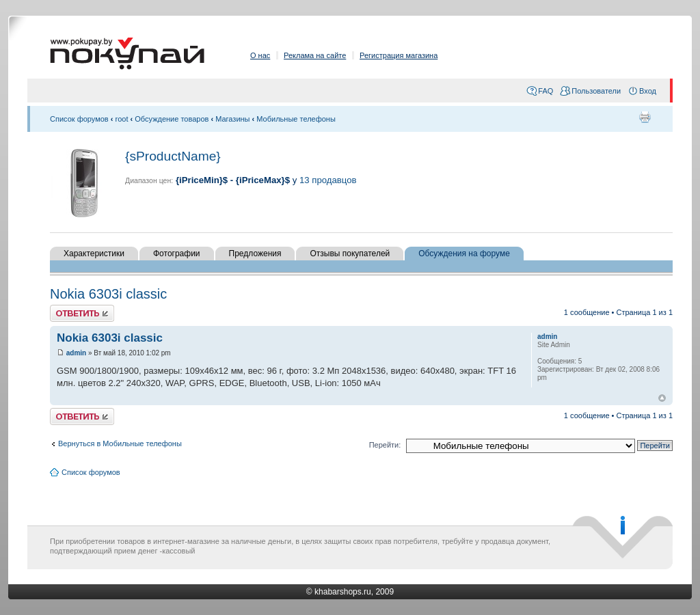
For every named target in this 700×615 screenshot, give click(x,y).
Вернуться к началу (662, 398)
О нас (260, 55)
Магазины (232, 119)
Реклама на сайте (315, 55)
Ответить (82, 313)
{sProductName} (173, 156)
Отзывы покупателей (350, 254)
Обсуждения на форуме (464, 254)
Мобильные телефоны (296, 119)
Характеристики (94, 254)
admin (76, 353)
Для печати (645, 117)
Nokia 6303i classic (108, 294)
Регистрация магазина (399, 55)
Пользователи (596, 91)
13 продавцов (328, 180)
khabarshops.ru (343, 592)
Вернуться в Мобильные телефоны (120, 443)
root (122, 119)
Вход (648, 91)
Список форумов (79, 119)
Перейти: (385, 445)
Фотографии (177, 254)
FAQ (546, 91)
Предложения (255, 254)
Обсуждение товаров (172, 119)
